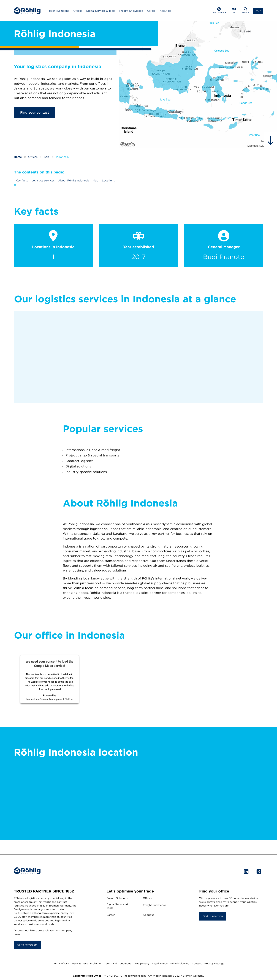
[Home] (27, 11)
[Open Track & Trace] (219, 11)
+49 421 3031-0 (113, 976)
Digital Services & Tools (101, 11)
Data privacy (142, 964)
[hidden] (271, 140)
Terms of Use (61, 964)
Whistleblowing (180, 964)
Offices (78, 11)
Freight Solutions (58, 11)
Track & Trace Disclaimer (87, 964)
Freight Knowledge (131, 11)
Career (151, 11)
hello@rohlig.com (135, 976)
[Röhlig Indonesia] (198, 84)
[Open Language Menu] (234, 11)
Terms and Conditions (118, 964)
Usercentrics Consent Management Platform (49, 699)
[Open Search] (246, 11)
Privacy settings (214, 964)
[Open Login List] (258, 11)
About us (165, 11)
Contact (197, 964)
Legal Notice (160, 964)
